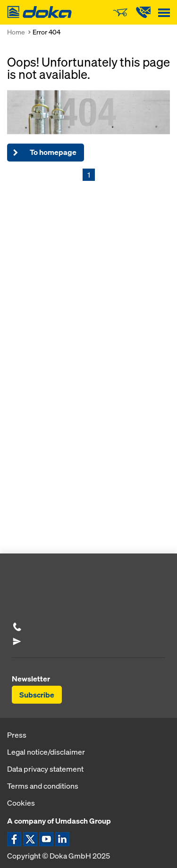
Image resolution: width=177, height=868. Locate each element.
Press (17, 735)
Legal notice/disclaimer (46, 752)
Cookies (21, 803)
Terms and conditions (43, 786)
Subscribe (37, 695)
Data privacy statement (45, 769)
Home (16, 32)
